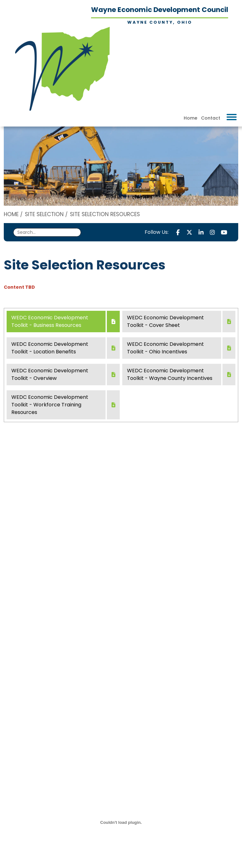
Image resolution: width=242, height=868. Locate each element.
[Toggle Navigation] (232, 117)
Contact (211, 118)
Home (190, 118)
